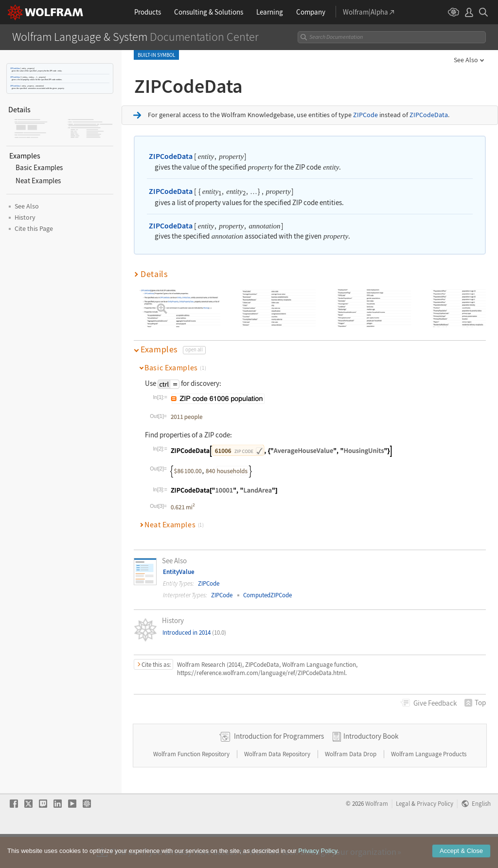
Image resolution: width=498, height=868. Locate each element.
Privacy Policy (435, 834)
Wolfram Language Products (429, 785)
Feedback (435, 703)
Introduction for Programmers (279, 767)
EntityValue (179, 572)
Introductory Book (371, 767)
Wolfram (377, 834)
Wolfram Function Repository (192, 785)
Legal (403, 834)
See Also (466, 60)
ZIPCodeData (15, 68)
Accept (461, 860)
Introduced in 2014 (194, 633)
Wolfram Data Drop (351, 785)
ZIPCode (365, 115)
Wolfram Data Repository (278, 785)
